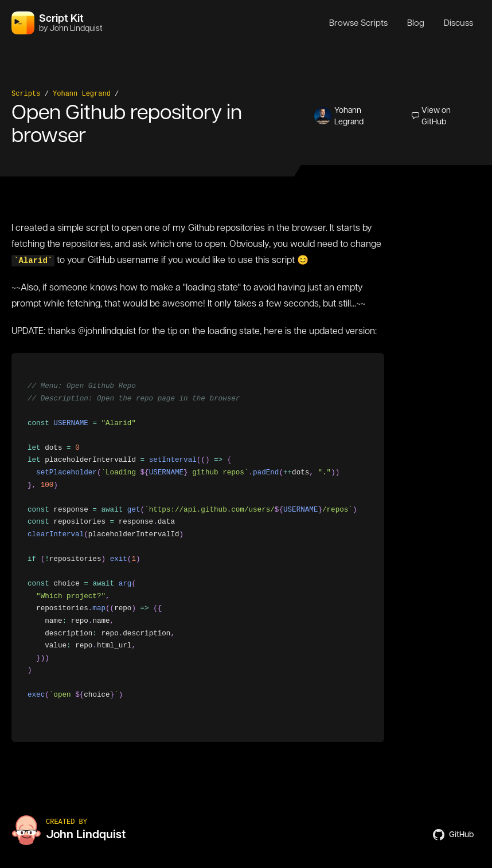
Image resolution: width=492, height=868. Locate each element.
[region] (198, 547)
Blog (416, 23)
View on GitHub (431, 116)
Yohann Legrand (82, 94)
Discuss (458, 23)
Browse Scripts (358, 23)
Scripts (26, 94)
